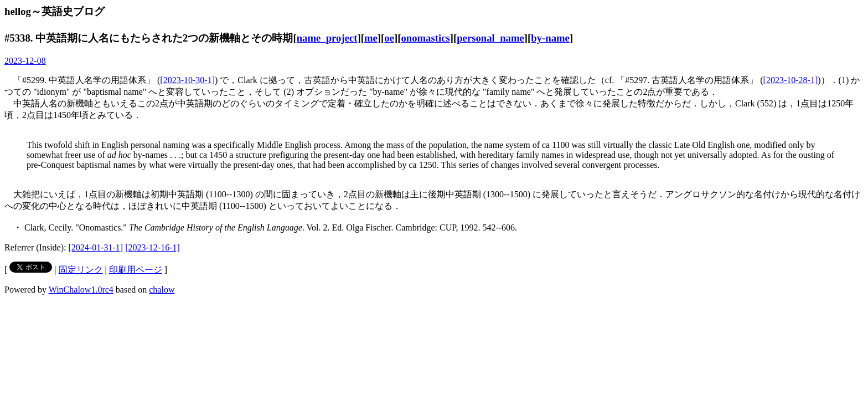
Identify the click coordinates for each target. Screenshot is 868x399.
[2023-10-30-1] (187, 80)
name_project (327, 38)
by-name (550, 38)
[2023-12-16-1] (153, 247)
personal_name (490, 38)
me (371, 38)
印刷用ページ (136, 270)
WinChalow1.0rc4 (81, 290)
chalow (162, 290)
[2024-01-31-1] (96, 247)
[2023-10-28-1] (791, 80)
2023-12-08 (25, 61)
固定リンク (81, 270)
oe (389, 38)
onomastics (425, 38)
